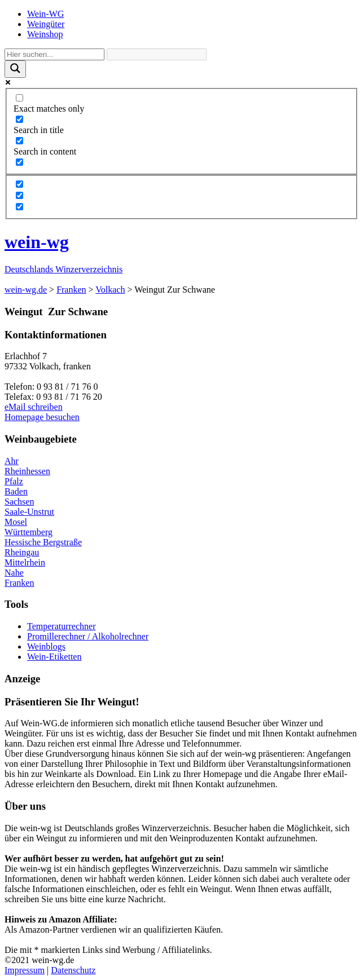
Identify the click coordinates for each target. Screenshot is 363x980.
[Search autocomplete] (157, 54)
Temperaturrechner (61, 626)
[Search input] (54, 54)
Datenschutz (73, 970)
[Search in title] (19, 119)
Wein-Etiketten (54, 657)
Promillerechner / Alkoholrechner (88, 636)
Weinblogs (46, 646)
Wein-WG (45, 14)
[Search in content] (19, 141)
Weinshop (45, 34)
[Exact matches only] (19, 98)
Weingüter (46, 24)
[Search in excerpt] (19, 162)
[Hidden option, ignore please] (19, 184)
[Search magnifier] (15, 69)
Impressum (25, 970)
